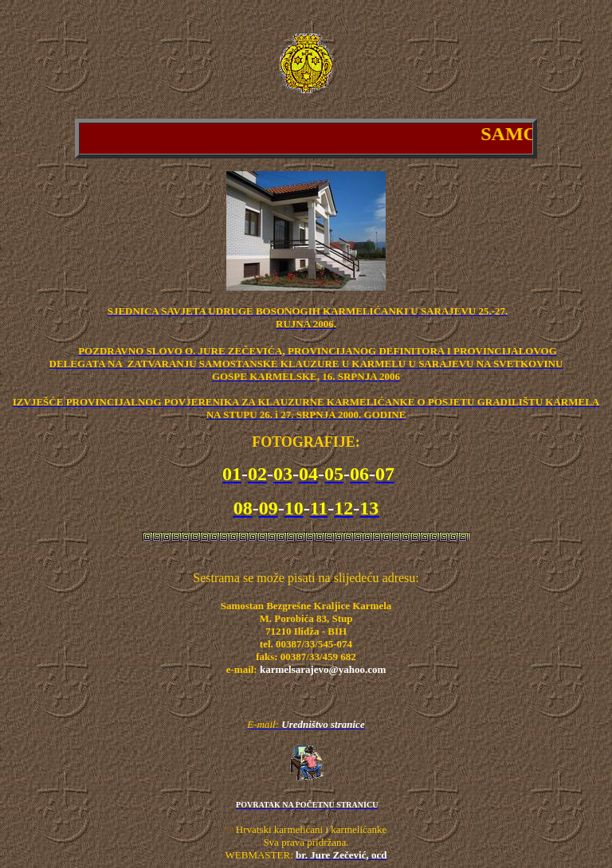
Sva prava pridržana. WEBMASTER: (287, 848)
